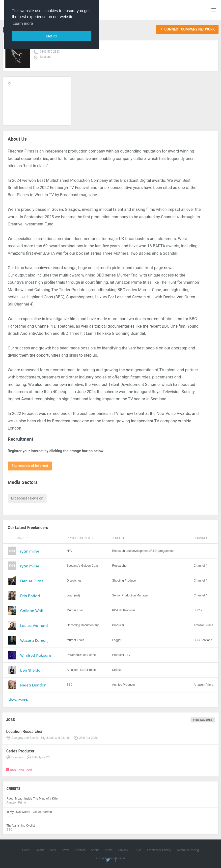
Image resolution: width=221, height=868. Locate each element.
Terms (108, 850)
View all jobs (203, 720)
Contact (80, 850)
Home (26, 850)
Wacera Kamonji (35, 640)
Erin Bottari (30, 596)
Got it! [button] (52, 36)
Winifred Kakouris (36, 655)
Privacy (123, 850)
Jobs (53, 850)
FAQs (138, 850)
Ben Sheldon (31, 670)
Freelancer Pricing (159, 850)
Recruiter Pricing (188, 850)
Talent (40, 850)
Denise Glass (32, 581)
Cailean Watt (32, 610)
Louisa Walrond (34, 625)
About (95, 850)
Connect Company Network (190, 29)
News (65, 850)
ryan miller (30, 551)
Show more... (19, 700)
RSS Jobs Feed (19, 770)
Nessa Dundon (33, 685)
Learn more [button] (23, 23)
